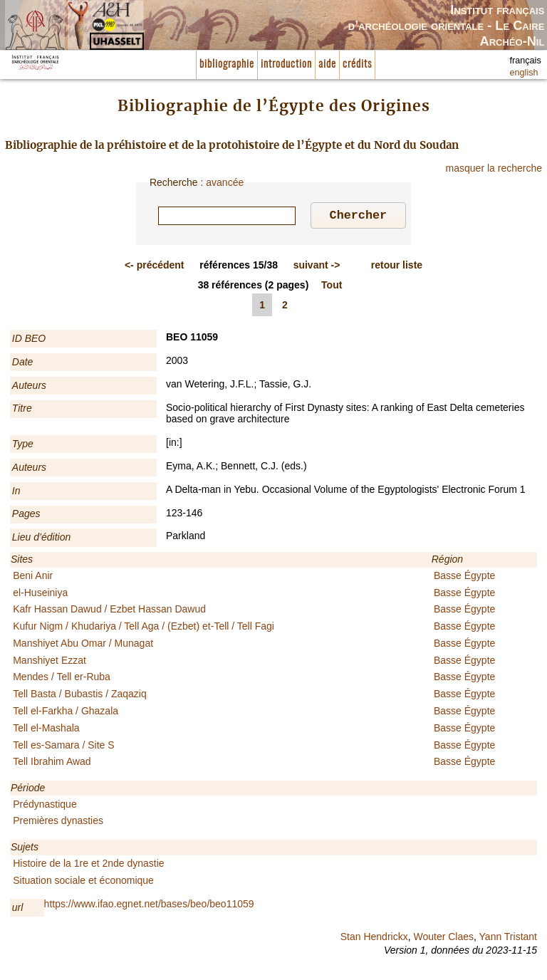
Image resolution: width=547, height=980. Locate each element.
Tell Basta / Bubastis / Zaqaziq (80, 696)
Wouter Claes (443, 939)
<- (155, 267)
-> (317, 267)
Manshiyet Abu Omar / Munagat (83, 645)
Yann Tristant (508, 939)
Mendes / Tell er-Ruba (62, 679)
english (524, 73)
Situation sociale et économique (83, 882)
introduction (286, 64)
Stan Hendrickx (374, 939)
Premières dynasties (58, 823)
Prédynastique (45, 806)
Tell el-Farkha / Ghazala (66, 713)
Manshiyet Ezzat (50, 662)
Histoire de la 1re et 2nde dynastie (88, 865)
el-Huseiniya (40, 595)
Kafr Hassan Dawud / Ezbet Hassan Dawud (109, 611)
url (18, 909)
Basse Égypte (464, 578)
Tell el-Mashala (46, 730)
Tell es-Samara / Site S (63, 747)
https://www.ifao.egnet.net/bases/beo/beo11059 (149, 906)
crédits (357, 64)
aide (327, 64)
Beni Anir (33, 578)
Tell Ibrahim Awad (52, 763)
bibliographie (227, 64)
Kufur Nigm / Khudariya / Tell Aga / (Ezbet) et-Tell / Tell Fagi (144, 628)
